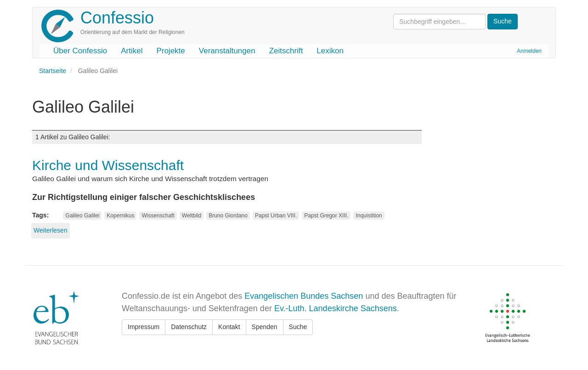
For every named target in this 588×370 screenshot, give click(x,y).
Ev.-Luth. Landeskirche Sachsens (336, 308)
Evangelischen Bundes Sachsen (304, 296)
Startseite (53, 71)
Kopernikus (120, 216)
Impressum (144, 327)
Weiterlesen (51, 230)
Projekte (170, 51)
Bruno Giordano (228, 216)
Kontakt (229, 327)
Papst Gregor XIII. (326, 216)
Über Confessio (80, 51)
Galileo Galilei (82, 216)
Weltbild (192, 216)
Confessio (117, 18)
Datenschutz (189, 327)
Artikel (132, 51)
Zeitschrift (286, 51)
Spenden (265, 327)
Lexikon (330, 51)
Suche (298, 327)
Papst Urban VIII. (276, 216)
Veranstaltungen (227, 51)
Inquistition (369, 216)
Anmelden (529, 51)
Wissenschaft (158, 216)
